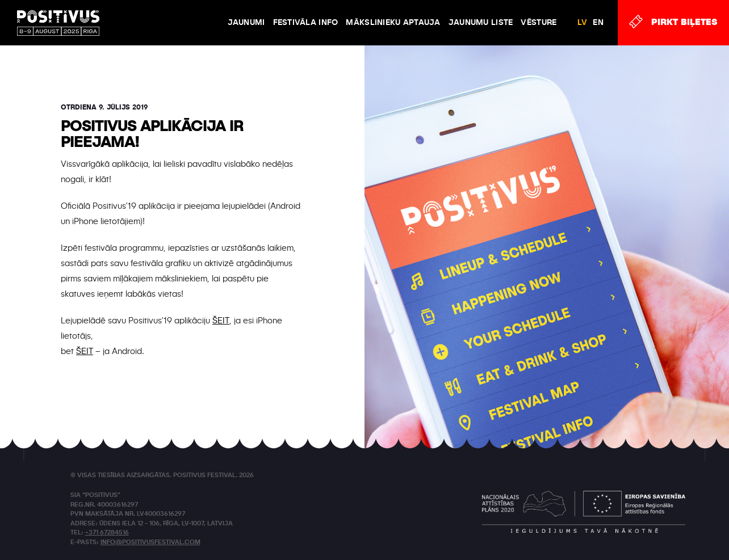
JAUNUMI (246, 23)
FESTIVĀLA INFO (306, 23)
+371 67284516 (107, 533)
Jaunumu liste (481, 23)
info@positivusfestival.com (150, 543)
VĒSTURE (539, 23)
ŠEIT (221, 321)
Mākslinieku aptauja (393, 23)
